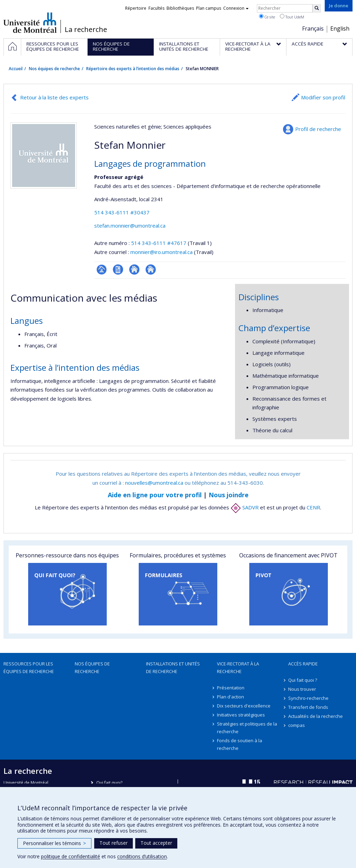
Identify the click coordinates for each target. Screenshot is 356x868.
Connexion (236, 8)
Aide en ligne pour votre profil (155, 495)
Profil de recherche (318, 129)
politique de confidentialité (71, 856)
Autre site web (134, 269)
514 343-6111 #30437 (122, 212)
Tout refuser (114, 843)
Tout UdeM (292, 17)
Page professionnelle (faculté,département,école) (102, 269)
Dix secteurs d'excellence (244, 706)
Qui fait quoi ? (303, 680)
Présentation (231, 688)
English (340, 28)
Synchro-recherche (308, 698)
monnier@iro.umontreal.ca (161, 252)
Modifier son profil (323, 97)
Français (313, 28)
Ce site (267, 17)
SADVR (245, 507)
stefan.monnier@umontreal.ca (130, 226)
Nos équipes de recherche (54, 69)
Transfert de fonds (308, 707)
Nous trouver (302, 689)
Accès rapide (303, 664)
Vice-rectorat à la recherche (238, 668)
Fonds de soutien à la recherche (240, 744)
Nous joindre (229, 495)
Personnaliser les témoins (54, 843)
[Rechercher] (317, 8)
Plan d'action (230, 697)
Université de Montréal (30, 23)
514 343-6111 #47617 (159, 243)
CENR (313, 507)
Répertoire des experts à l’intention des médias (133, 69)
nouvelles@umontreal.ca (154, 483)
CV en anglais (118, 269)
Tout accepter (156, 843)
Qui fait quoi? (109, 783)
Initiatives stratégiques (241, 715)
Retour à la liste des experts (54, 97)
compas (297, 725)
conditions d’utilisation (142, 856)
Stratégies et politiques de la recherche (247, 728)
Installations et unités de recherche (173, 668)
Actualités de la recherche (315, 716)
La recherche (86, 30)
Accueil (16, 69)
